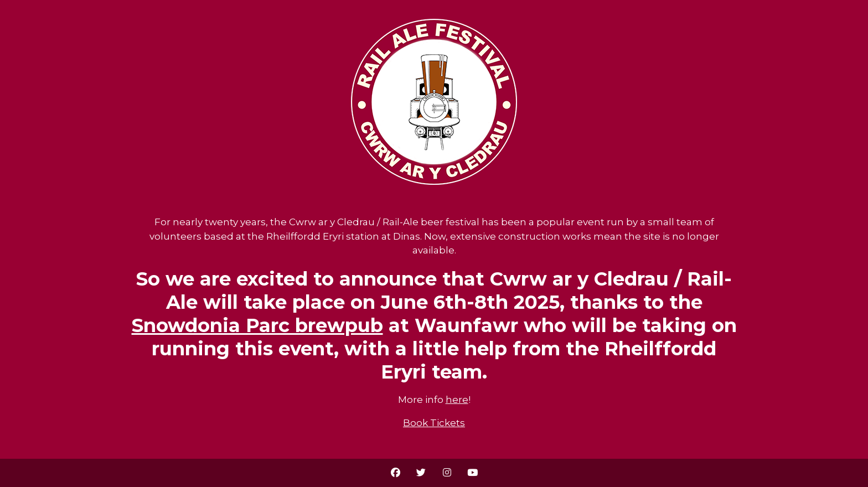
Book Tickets (434, 423)
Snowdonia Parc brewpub (257, 325)
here (457, 400)
